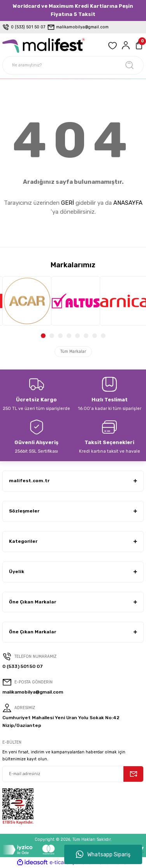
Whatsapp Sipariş (103, 854)
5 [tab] (77, 336)
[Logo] (44, 45)
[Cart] (139, 45)
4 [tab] (69, 336)
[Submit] (134, 774)
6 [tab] (86, 336)
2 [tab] (52, 336)
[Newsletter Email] (73, 774)
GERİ (68, 203)
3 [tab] (60, 336)
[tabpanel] (24, 301)
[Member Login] (126, 45)
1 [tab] (43, 336)
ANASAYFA (128, 203)
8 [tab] (103, 336)
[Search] (73, 65)
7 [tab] (95, 336)
